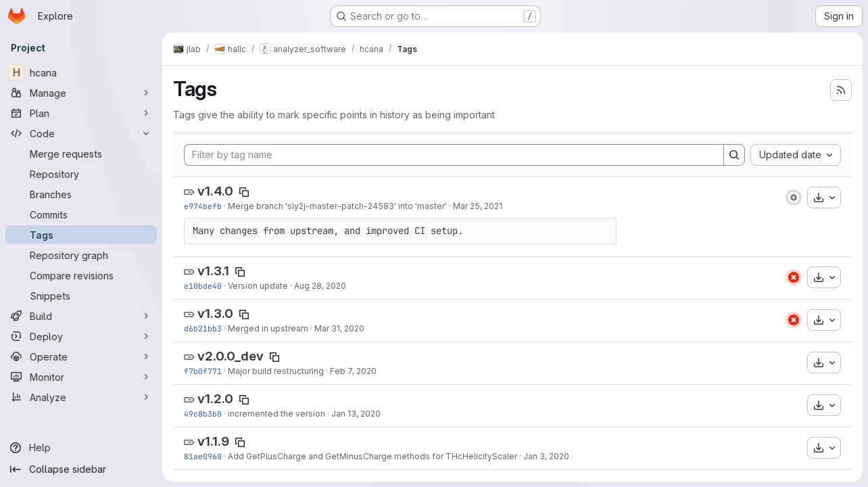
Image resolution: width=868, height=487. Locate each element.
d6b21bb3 (203, 328)
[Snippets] (81, 296)
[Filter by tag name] (454, 155)
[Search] (734, 155)
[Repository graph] (81, 255)
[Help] (81, 448)
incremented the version (276, 414)
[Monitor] (81, 377)
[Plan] (81, 113)
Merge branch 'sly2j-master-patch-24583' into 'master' (337, 206)
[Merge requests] (81, 154)
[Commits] (81, 214)
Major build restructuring (276, 371)
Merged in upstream (268, 328)
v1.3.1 (213, 271)
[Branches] (81, 194)
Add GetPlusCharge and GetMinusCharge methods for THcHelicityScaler (372, 456)
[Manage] (81, 93)
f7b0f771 (203, 371)
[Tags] (81, 235)
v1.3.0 (215, 314)
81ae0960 (203, 456)
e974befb (203, 206)
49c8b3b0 (203, 414)
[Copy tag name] (244, 192)
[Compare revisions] (81, 275)
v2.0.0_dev (231, 356)
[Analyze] (81, 397)
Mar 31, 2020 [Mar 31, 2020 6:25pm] (339, 328)
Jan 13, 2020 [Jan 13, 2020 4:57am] (356, 414)
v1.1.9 (213, 441)
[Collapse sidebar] (81, 469)
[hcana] (81, 72)
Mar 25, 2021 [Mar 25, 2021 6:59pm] (478, 206)
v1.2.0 (215, 399)
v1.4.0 (215, 191)
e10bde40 (203, 286)
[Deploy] (81, 336)
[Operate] (81, 356)
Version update (258, 286)
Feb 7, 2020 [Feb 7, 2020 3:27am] (353, 371)
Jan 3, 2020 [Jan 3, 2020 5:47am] (546, 456)
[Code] (81, 133)
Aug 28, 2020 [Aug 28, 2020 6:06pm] (320, 286)
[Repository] (81, 174)
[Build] (81, 316)
